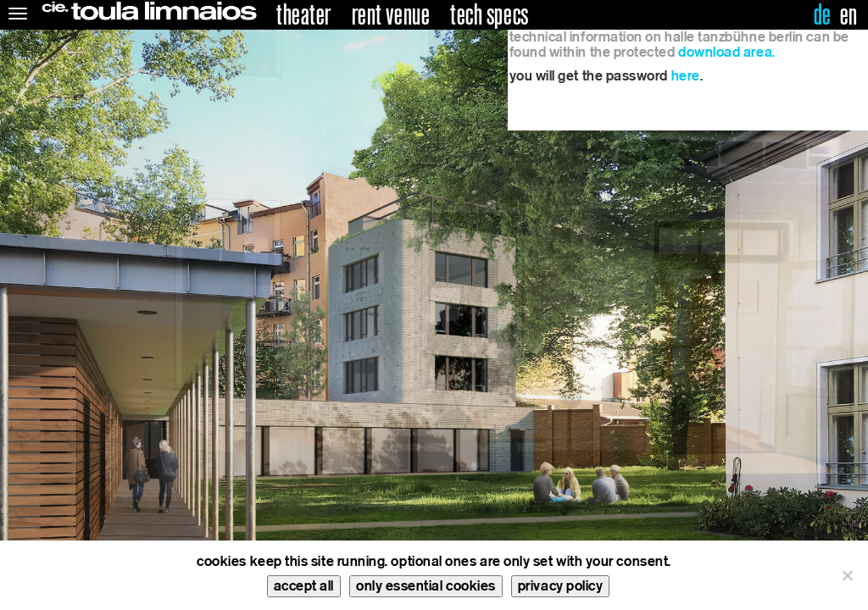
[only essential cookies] (847, 575)
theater (304, 15)
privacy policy (561, 586)
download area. (727, 52)
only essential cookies (426, 586)
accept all (304, 586)
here (686, 76)
